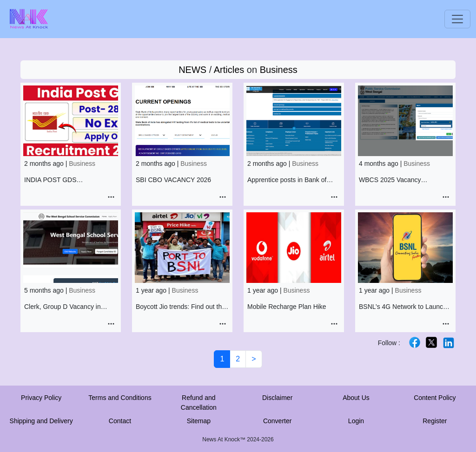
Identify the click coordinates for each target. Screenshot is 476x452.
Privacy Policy (41, 398)
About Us (356, 398)
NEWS (192, 70)
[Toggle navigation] (457, 19)
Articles (229, 70)
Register (435, 421)
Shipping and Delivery (41, 421)
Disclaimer (277, 398)
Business (279, 70)
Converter (277, 421)
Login (356, 421)
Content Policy (435, 398)
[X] (431, 342)
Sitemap (199, 421)
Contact (120, 421)
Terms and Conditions (120, 398)
